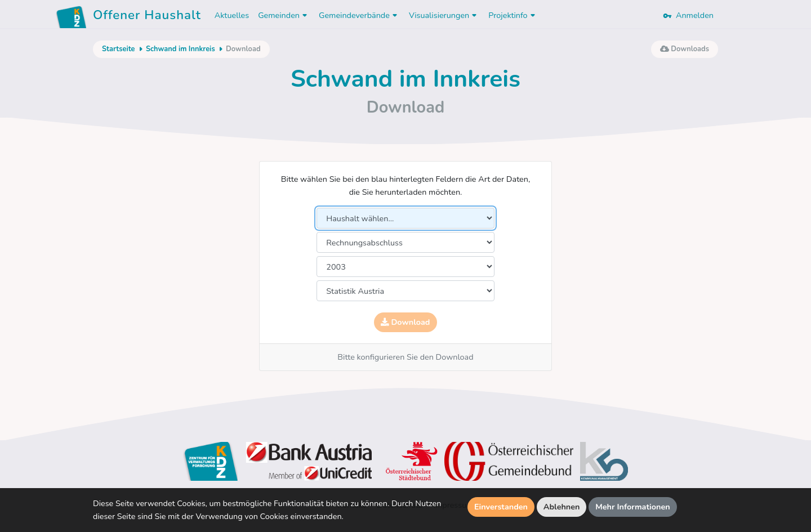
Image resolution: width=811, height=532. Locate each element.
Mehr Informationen (633, 507)
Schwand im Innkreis (181, 49)
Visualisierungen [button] (444, 15)
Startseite (118, 49)
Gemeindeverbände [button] (359, 15)
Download (405, 322)
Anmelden (688, 15)
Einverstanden (501, 507)
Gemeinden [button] (284, 15)
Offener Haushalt (147, 17)
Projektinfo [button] (513, 15)
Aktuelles (232, 15)
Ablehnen (562, 507)
